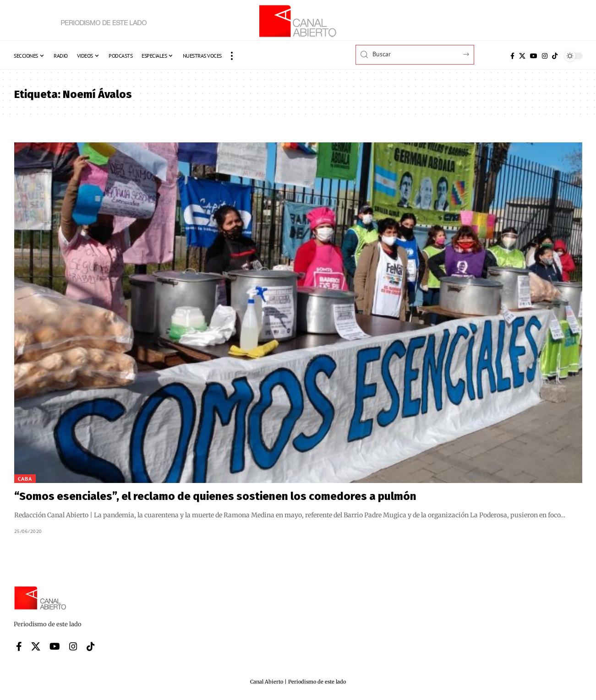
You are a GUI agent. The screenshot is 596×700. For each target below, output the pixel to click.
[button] (232, 56)
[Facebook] (512, 56)
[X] (522, 56)
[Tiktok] (555, 56)
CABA (25, 479)
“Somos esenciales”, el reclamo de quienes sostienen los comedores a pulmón (215, 496)
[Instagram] (545, 56)
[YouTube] (534, 56)
